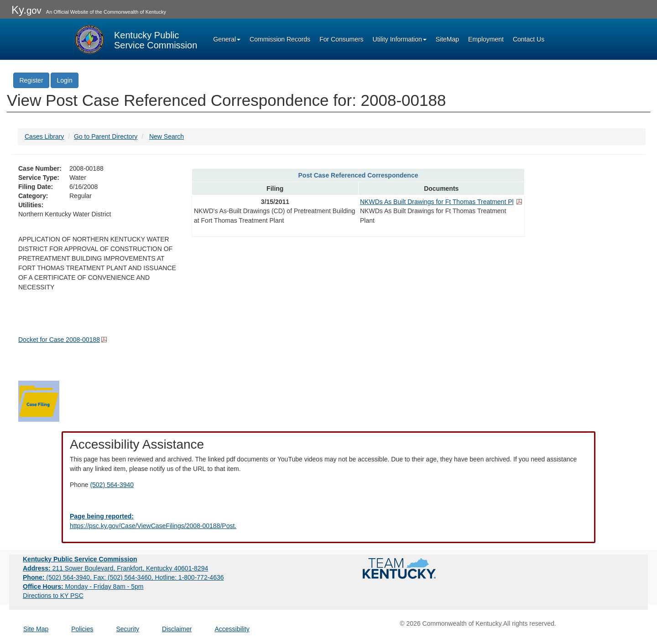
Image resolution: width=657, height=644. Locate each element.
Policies (82, 629)
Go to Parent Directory (106, 136)
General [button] (227, 39)
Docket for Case (59, 340)
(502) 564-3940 (112, 485)
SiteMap (447, 39)
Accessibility (232, 629)
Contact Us (529, 39)
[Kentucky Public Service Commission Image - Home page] (135, 39)
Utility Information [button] (400, 39)
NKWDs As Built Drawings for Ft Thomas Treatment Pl (437, 202)
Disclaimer (177, 629)
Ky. (26, 10)
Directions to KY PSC (53, 596)
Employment (486, 39)
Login (64, 80)
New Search (167, 136)
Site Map (36, 629)
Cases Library (44, 136)
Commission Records (280, 39)
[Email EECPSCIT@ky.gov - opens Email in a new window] (328, 521)
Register (31, 80)
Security (128, 629)
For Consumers (341, 39)
